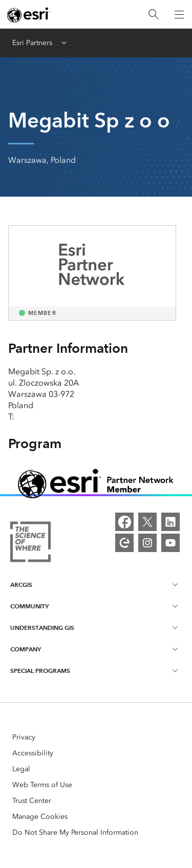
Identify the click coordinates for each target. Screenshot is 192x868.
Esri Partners (32, 43)
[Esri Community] (124, 543)
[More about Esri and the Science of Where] (30, 543)
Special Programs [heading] (95, 670)
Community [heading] (95, 606)
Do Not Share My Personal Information (75, 832)
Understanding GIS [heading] (95, 627)
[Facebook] (124, 522)
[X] (147, 522)
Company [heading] (95, 649)
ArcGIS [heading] (95, 584)
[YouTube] (170, 543)
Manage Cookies (40, 817)
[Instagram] (147, 543)
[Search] (154, 15)
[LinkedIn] (170, 522)
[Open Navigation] (179, 14)
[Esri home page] (29, 15)
